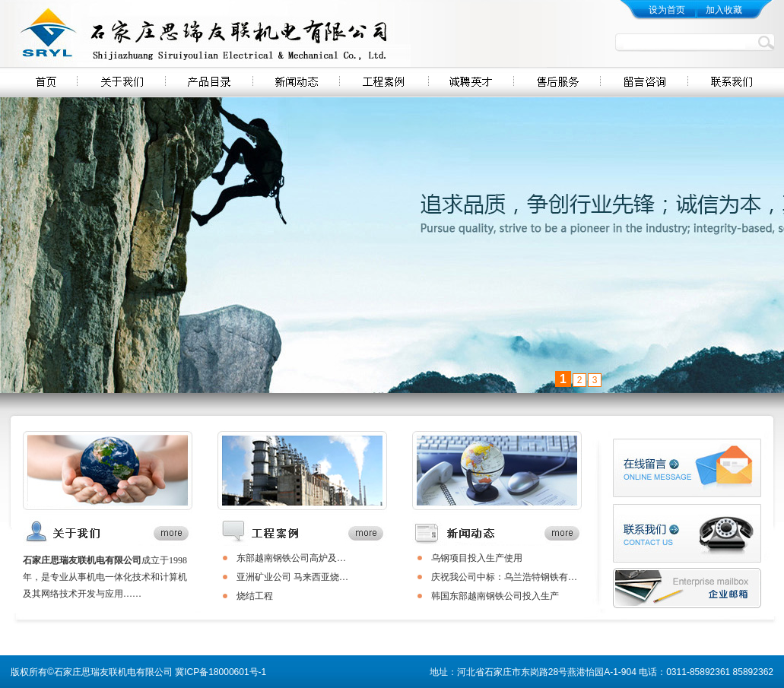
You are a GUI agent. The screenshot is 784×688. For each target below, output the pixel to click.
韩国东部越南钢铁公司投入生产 (495, 596)
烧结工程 (255, 596)
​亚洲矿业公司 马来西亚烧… (292, 577)
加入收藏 (724, 10)
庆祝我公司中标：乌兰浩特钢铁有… (504, 577)
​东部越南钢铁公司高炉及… (291, 558)
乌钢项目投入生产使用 (477, 558)
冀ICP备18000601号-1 (221, 672)
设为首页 (667, 10)
